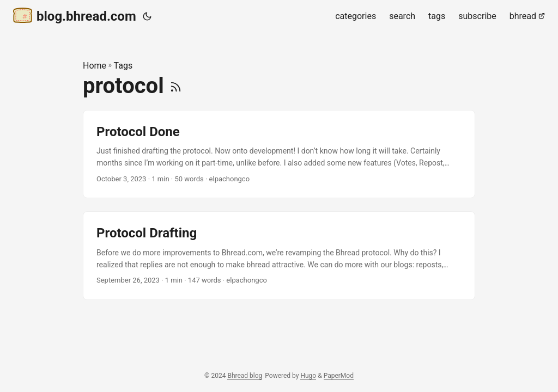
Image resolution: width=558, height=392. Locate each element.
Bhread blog (245, 376)
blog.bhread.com (75, 16)
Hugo (308, 376)
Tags (123, 66)
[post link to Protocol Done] (279, 154)
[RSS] (176, 86)
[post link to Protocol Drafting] (279, 256)
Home (95, 66)
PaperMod (339, 376)
